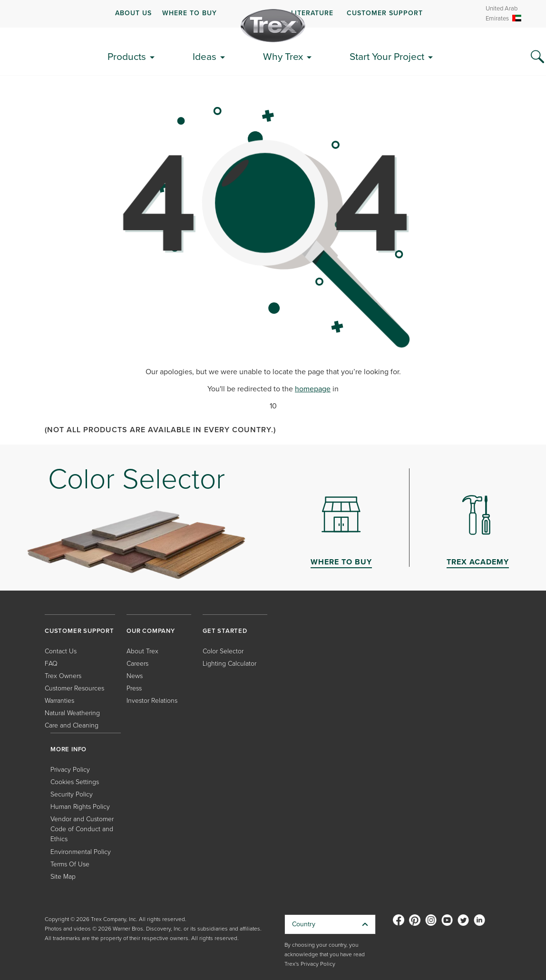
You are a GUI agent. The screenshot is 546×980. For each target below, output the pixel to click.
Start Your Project (387, 56)
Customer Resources (74, 688)
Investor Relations (152, 700)
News (135, 675)
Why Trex (283, 56)
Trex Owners (63, 675)
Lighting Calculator (229, 663)
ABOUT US (133, 13)
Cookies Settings (75, 781)
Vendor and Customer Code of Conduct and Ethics (82, 829)
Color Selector (223, 651)
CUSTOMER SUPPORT (385, 13)
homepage (313, 389)
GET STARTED (225, 631)
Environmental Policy (81, 851)
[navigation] (273, 14)
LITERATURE (312, 13)
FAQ (51, 663)
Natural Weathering (72, 713)
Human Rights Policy (80, 806)
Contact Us (61, 651)
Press (134, 688)
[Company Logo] (273, 26)
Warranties (59, 700)
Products (127, 56)
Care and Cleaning (72, 725)
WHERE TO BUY (190, 13)
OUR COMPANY (151, 631)
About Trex (142, 651)
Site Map (63, 876)
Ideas (205, 56)
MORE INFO (68, 749)
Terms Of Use (70, 864)
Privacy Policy (70, 769)
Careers (137, 663)
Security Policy (72, 794)
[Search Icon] (537, 57)
